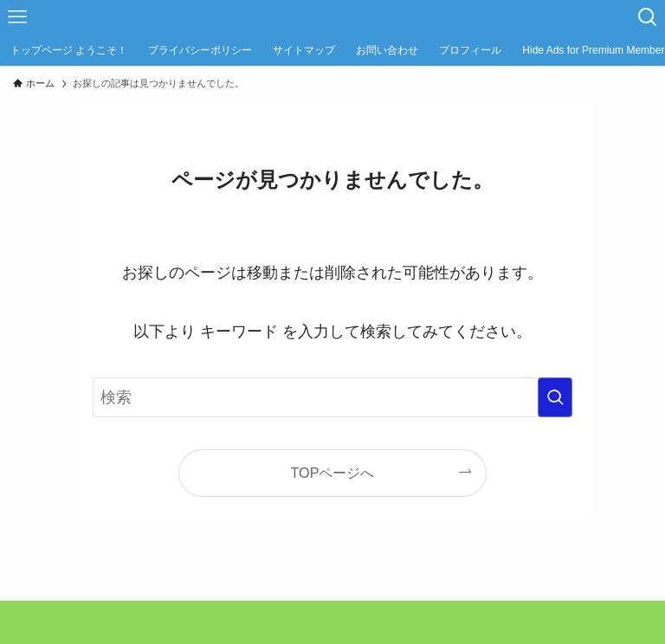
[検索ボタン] (648, 17)
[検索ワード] (332, 397)
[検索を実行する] (555, 397)
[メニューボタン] (17, 17)
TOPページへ (333, 473)
